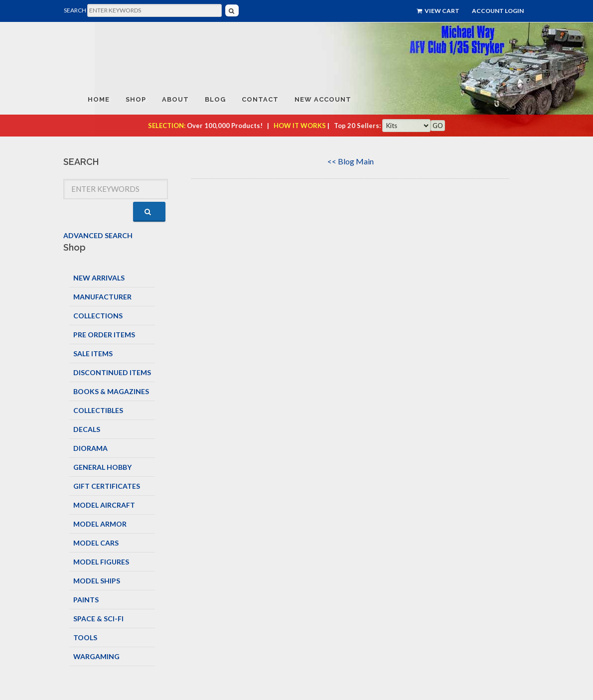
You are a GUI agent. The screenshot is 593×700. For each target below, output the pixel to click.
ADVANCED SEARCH (98, 235)
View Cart (438, 11)
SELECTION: (167, 126)
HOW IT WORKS (300, 126)
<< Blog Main (351, 161)
